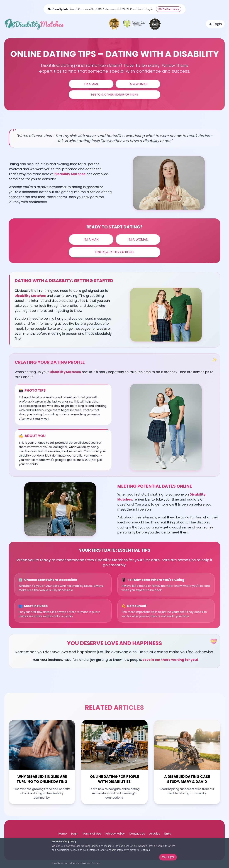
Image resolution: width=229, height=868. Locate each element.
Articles (155, 837)
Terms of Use (92, 837)
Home (63, 837)
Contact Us (137, 837)
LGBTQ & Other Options (115, 253)
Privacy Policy (115, 837)
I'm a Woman (138, 84)
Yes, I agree (168, 857)
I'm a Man (91, 84)
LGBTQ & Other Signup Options (114, 95)
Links (168, 837)
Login (215, 24)
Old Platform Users (169, 9)
